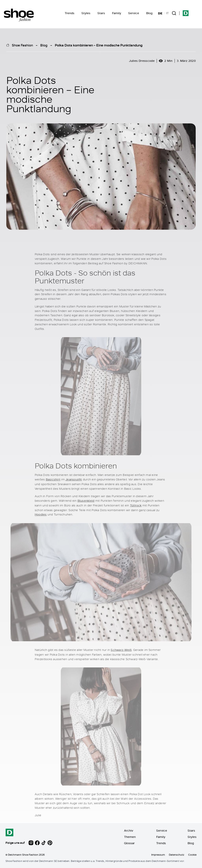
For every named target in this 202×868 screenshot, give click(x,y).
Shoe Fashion (22, 45)
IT (167, 13)
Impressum (158, 855)
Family (117, 13)
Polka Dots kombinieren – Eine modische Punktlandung (99, 45)
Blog (149, 13)
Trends (70, 13)
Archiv (129, 831)
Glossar (129, 843)
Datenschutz (177, 855)
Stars (101, 13)
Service (134, 13)
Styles (86, 13)
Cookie (192, 855)
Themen (130, 837)
